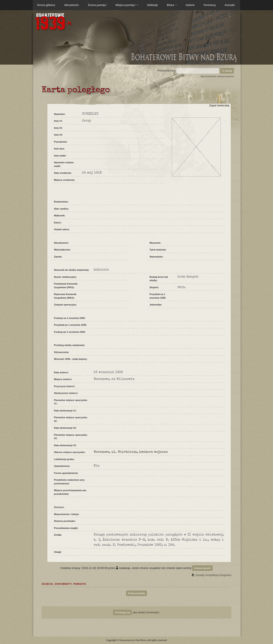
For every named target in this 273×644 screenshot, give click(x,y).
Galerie (190, 5)
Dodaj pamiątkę (136, 593)
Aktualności (71, 5)
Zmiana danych (202, 568)
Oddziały (152, 5)
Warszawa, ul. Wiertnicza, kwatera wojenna (131, 452)
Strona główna (46, 5)
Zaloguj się (122, 612)
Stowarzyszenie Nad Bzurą (133, 640)
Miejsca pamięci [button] (126, 5)
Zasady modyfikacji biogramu (212, 575)
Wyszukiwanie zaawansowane (217, 76)
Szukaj (227, 71)
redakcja (125, 568)
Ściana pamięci (97, 5)
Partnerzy (210, 5)
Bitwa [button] (171, 5)
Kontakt (230, 5)
